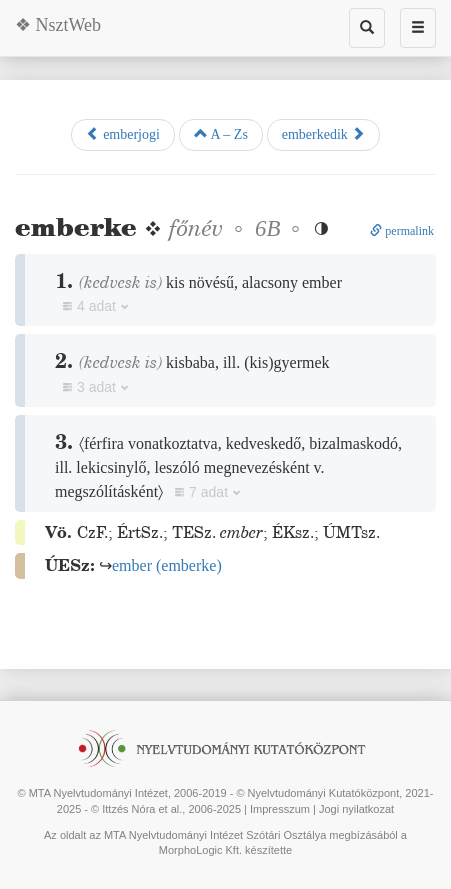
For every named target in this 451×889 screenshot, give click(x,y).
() (167, 565)
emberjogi (123, 134)
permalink (402, 231)
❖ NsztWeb (58, 25)
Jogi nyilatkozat (356, 809)
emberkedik (324, 134)
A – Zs (221, 134)
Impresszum (280, 809)
